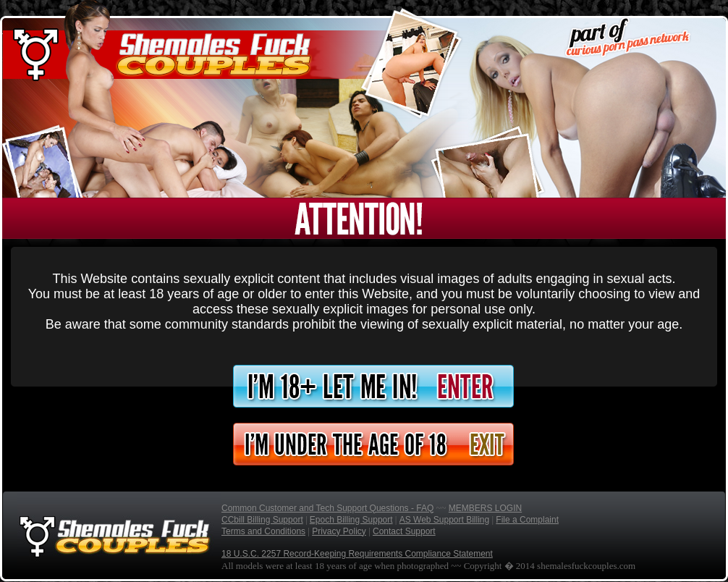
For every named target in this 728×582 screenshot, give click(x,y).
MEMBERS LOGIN (485, 508)
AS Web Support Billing (445, 520)
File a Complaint (527, 520)
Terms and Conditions (263, 531)
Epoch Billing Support (351, 520)
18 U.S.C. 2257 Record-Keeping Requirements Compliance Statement (357, 554)
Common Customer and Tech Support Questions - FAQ (327, 508)
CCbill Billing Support (262, 520)
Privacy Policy (339, 531)
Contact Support (404, 531)
